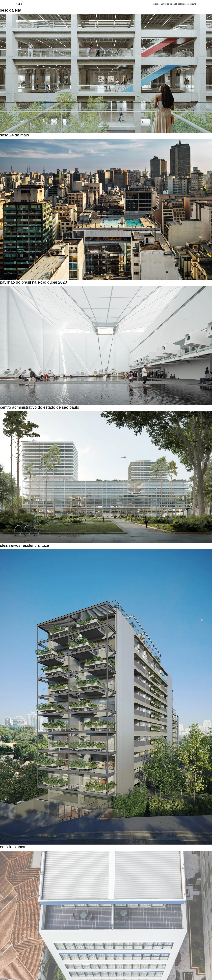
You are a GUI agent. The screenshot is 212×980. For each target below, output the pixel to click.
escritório (155, 4)
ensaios (174, 4)
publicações (183, 4)
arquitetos (165, 4)
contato (193, 4)
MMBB (19, 4)
